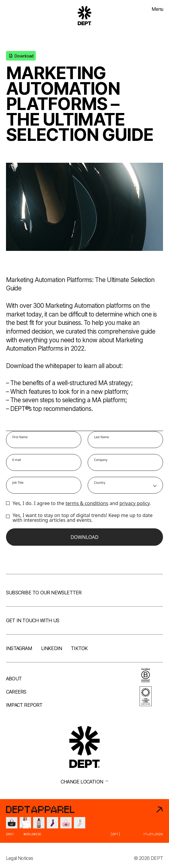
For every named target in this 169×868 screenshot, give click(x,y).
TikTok (79, 648)
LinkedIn (52, 648)
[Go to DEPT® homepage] (85, 16)
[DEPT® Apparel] (84, 821)
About (14, 679)
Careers (16, 692)
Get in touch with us (33, 620)
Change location (84, 782)
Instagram (19, 648)
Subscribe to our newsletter (44, 593)
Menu (157, 9)
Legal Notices (20, 858)
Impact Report (24, 705)
